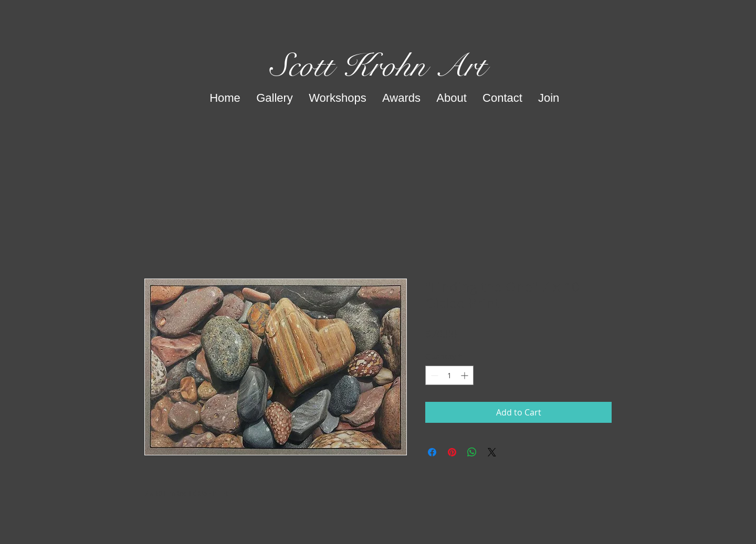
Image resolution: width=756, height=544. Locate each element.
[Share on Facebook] (432, 452)
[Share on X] (492, 452)
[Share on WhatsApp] (472, 452)
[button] (275, 98)
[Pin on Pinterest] (452, 452)
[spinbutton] (449, 375)
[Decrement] (433, 375)
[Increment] (465, 375)
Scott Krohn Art (378, 66)
